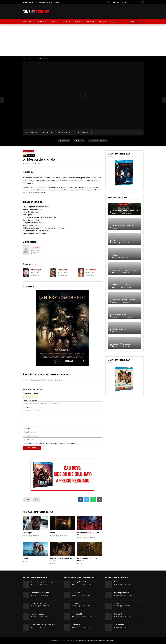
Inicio (24, 59)
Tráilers (54, 22)
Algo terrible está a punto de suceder (61, 559)
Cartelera (27, 22)
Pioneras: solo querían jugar (124, 270)
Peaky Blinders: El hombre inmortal (87, 559)
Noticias (67, 22)
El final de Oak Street (121, 285)
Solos (116, 582)
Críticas (78, 22)
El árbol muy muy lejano (123, 226)
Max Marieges (36, 270)
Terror (31, 59)
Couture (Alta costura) (122, 344)
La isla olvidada (119, 314)
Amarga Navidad (79, 582)
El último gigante (120, 329)
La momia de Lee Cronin (40, 593)
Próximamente (41, 22)
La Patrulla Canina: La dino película (47, 2)
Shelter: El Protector (39, 603)
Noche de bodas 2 (38, 614)
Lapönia (117, 603)
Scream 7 (76, 625)
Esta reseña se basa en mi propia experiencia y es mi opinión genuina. (52, 443)
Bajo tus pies (28, 533)
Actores (103, 22)
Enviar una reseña (32, 448)
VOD (108, 2)
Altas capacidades (121, 593)
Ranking (114, 22)
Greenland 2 (77, 614)
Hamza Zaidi (63, 270)
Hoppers (76, 603)
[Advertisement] (83, 40)
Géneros (116, 2)
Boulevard (118, 614)
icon (35, 522)
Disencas (112, 640)
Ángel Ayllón (35, 247)
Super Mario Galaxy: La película (43, 625)
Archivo (125, 2)
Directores (90, 22)
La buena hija (119, 625)
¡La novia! (76, 593)
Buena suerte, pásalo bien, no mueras (46, 582)
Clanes (25, 558)
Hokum (52, 533)
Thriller (31, 151)
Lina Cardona (91, 270)
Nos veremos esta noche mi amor (88, 534)
